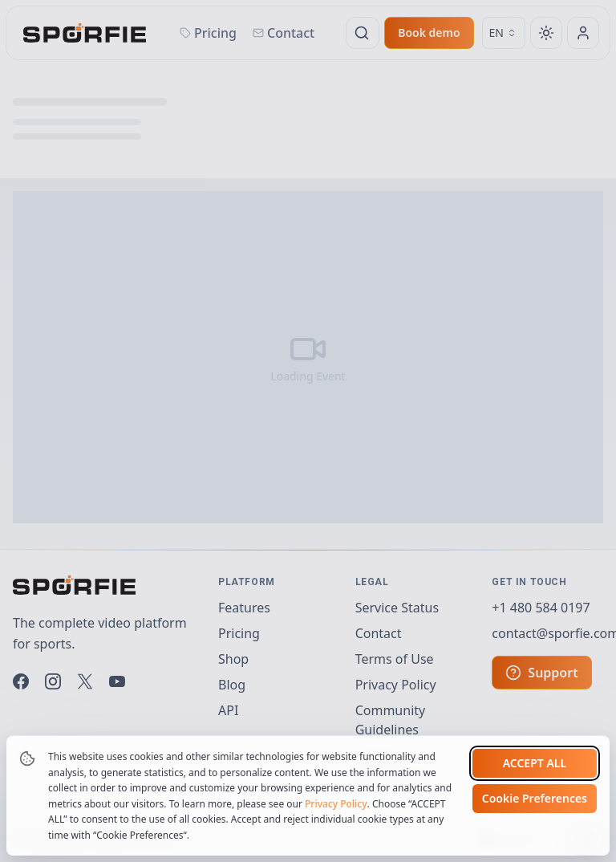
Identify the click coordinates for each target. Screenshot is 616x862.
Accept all (535, 812)
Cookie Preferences (535, 847)
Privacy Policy (336, 852)
